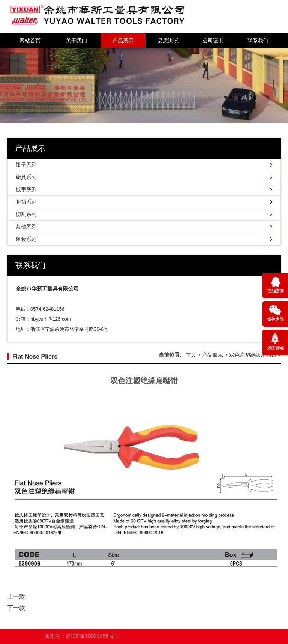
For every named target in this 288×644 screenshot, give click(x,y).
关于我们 (76, 41)
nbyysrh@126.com (51, 319)
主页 (191, 355)
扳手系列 (26, 189)
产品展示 (123, 41)
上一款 (16, 597)
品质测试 (168, 41)
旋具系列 (26, 177)
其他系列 (26, 227)
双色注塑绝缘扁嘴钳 (253, 355)
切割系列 (26, 214)
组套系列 (26, 239)
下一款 (16, 608)
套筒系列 (26, 202)
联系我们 (258, 41)
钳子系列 (26, 165)
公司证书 (213, 41)
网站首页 (30, 41)
